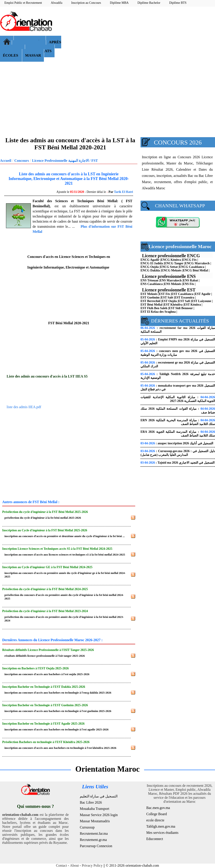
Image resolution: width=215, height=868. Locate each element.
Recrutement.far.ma (94, 833)
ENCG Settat (169, 267)
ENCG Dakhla (150, 270)
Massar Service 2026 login (99, 815)
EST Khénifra (173, 305)
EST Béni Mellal (151, 305)
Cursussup (87, 827)
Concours (22, 161)
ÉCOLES (11, 55)
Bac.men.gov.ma (158, 808)
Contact (62, 865)
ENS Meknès (173, 284)
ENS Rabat (191, 280)
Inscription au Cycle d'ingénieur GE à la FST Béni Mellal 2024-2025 (47, 567)
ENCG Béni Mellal (195, 270)
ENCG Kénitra (171, 260)
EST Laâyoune (201, 301)
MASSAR (33, 55)
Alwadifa (57, 3)
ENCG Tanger (174, 263)
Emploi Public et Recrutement (23, 3)
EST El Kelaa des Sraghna (158, 312)
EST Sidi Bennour (181, 308)
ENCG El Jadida (152, 263)
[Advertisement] (140, 42)
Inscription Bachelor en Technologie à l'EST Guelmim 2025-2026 (45, 705)
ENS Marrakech (171, 280)
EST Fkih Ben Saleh (154, 308)
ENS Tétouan (149, 280)
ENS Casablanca (152, 284)
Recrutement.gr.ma (93, 840)
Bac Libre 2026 (91, 802)
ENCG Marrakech (197, 263)
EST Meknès (149, 294)
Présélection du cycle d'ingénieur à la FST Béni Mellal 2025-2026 (45, 512)
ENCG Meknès (171, 270)
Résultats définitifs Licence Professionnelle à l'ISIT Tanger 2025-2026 (48, 650)
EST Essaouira (185, 298)
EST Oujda (169, 301)
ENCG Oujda (150, 267)
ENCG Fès (190, 260)
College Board (157, 814)
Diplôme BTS (178, 3)
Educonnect (155, 839)
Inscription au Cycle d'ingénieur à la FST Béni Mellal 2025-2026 (45, 530)
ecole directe (155, 820)
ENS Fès (189, 284)
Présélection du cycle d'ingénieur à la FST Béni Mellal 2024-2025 (45, 589)
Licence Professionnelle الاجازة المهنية (60, 161)
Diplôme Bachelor (149, 3)
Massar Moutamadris (95, 821)
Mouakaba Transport (95, 809)
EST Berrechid (150, 301)
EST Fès (164, 294)
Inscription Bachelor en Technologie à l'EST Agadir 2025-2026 (43, 724)
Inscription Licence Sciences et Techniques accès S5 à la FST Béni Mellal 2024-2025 (57, 549)
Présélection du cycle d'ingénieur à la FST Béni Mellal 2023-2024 (45, 611)
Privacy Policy (92, 865)
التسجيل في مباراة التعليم (99, 796)
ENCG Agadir (150, 260)
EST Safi (184, 301)
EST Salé (167, 298)
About (74, 865)
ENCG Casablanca (192, 267)
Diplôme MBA (119, 3)
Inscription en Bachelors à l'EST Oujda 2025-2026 (35, 668)
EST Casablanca (183, 294)
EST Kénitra (192, 305)
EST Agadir (203, 294)
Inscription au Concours (86, 3)
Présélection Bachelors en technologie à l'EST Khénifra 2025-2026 (46, 742)
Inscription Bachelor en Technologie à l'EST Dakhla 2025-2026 (44, 687)
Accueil (6, 161)
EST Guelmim (150, 298)
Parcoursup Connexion (96, 846)
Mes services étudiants (162, 833)
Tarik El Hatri (123, 192)
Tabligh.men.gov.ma (161, 826)
